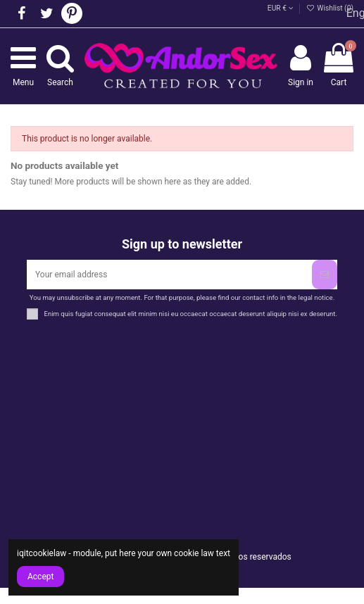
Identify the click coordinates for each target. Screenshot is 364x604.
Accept (40, 577)
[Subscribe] (325, 275)
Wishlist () (330, 8)
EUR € (281, 8)
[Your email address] (169, 275)
